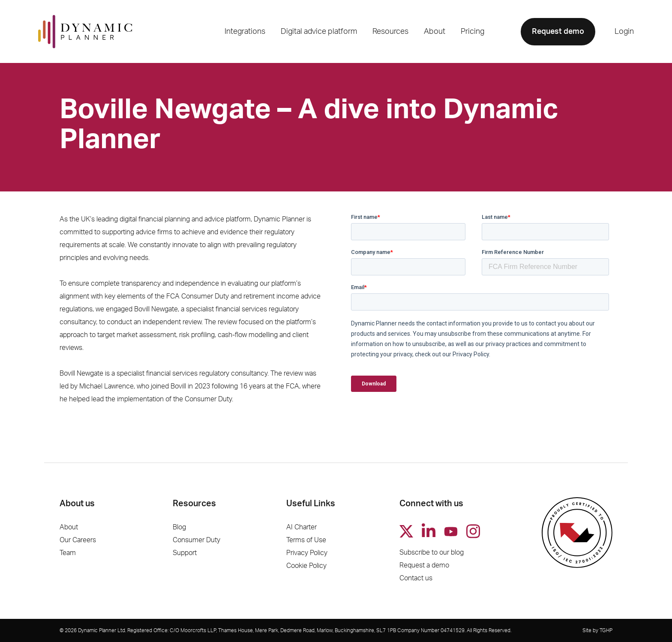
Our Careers (78, 540)
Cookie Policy (306, 566)
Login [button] (624, 32)
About (69, 527)
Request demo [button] (558, 32)
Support (185, 553)
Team (68, 553)
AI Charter (301, 527)
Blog (179, 527)
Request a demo (424, 565)
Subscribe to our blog (432, 552)
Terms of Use (306, 540)
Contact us (416, 578)
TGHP (606, 630)
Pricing (472, 32)
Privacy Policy (307, 553)
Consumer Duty (196, 540)
